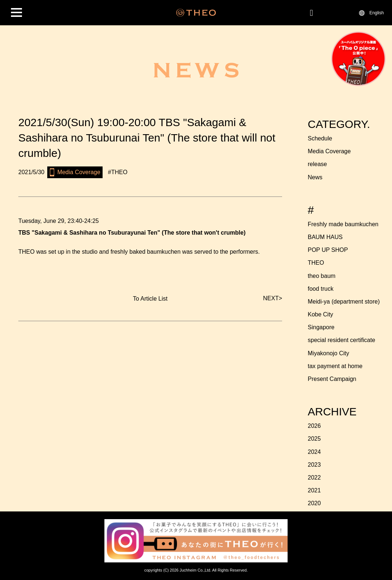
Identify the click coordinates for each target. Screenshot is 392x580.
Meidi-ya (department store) (344, 302)
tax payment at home (335, 366)
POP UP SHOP (328, 250)
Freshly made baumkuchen (343, 224)
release (317, 164)
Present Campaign (332, 379)
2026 (314, 426)
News (315, 177)
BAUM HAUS (325, 237)
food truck (321, 289)
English (376, 12)
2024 (314, 452)
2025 (314, 439)
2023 (314, 465)
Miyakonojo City (328, 353)
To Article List (150, 299)
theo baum (322, 276)
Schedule (320, 138)
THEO (316, 263)
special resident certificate (341, 340)
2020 (314, 503)
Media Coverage (329, 151)
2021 (314, 490)
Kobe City (320, 314)
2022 (314, 478)
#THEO (118, 172)
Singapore (321, 327)
